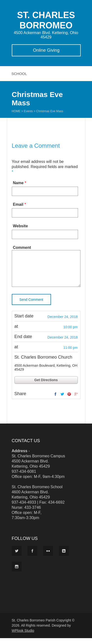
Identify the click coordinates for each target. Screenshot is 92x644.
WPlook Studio (23, 636)
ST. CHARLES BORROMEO (46, 20)
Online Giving (46, 50)
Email (18, 204)
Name (18, 183)
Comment (22, 248)
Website (20, 226)
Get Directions (46, 386)
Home (16, 111)
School (19, 74)
